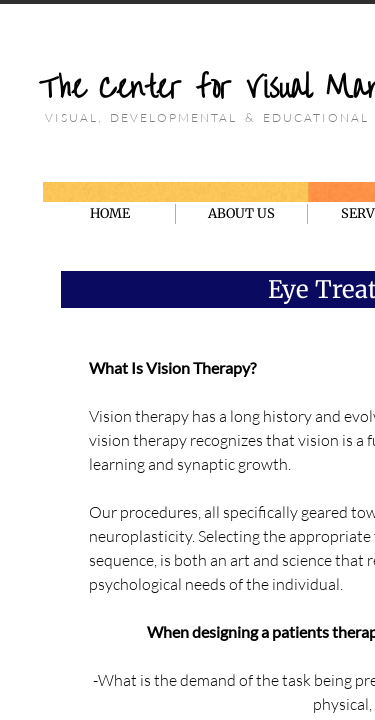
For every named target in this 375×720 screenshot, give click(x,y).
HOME (110, 213)
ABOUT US (241, 213)
